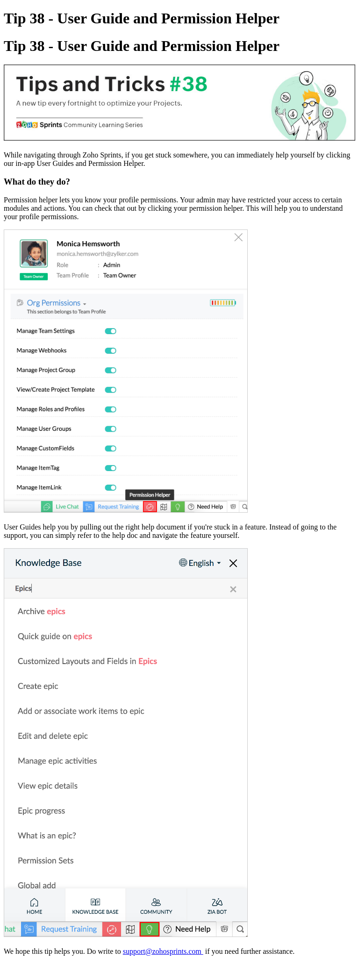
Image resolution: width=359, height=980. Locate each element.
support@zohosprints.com (163, 951)
